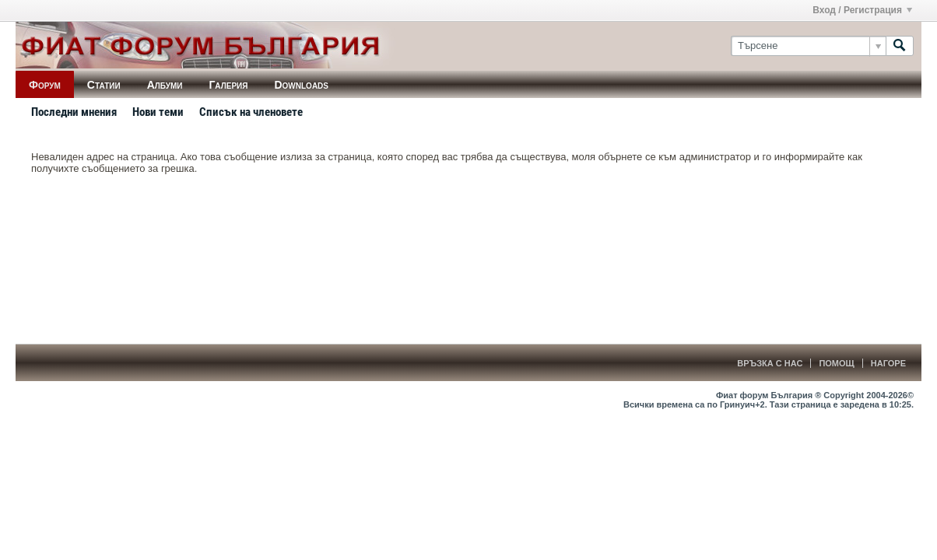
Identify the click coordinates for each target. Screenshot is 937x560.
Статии (104, 85)
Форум (45, 85)
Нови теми (158, 112)
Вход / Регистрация (862, 10)
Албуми (165, 85)
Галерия (228, 85)
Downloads (301, 85)
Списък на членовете (251, 112)
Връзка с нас (770, 363)
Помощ (836, 363)
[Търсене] (808, 46)
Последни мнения (74, 112)
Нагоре (888, 363)
